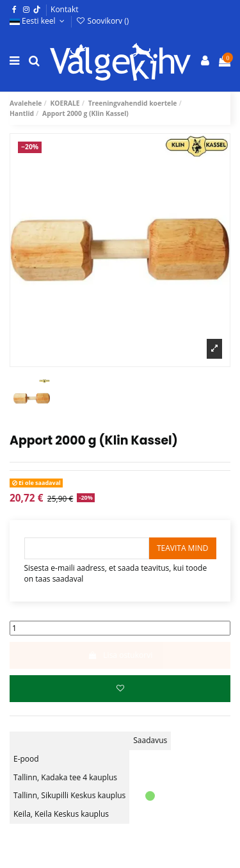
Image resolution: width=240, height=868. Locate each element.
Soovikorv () (102, 21)
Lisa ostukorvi (120, 655)
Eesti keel (38, 21)
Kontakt (64, 9)
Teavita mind (183, 548)
